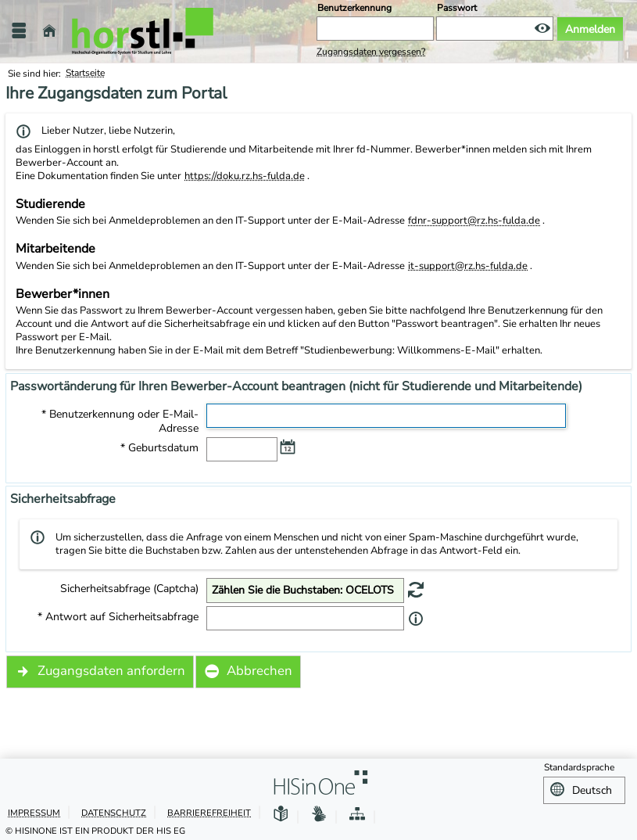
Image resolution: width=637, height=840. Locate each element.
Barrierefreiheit (209, 811)
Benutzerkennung (354, 8)
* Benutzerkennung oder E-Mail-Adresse (120, 422)
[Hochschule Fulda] (143, 31)
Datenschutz (114, 811)
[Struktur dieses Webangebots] (357, 812)
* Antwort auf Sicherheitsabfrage (118, 617)
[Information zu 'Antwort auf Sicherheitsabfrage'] (416, 619)
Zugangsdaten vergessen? (371, 52)
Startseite (85, 73)
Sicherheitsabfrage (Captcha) (129, 589)
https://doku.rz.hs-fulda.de (245, 176)
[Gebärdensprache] (319, 812)
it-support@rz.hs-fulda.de (468, 266)
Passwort (457, 8)
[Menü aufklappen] (19, 31)
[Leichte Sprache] (281, 812)
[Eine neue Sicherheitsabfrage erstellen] (416, 589)
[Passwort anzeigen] (542, 29)
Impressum (34, 811)
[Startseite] (49, 31)
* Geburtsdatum (159, 448)
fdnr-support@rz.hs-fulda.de (474, 221)
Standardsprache (579, 767)
